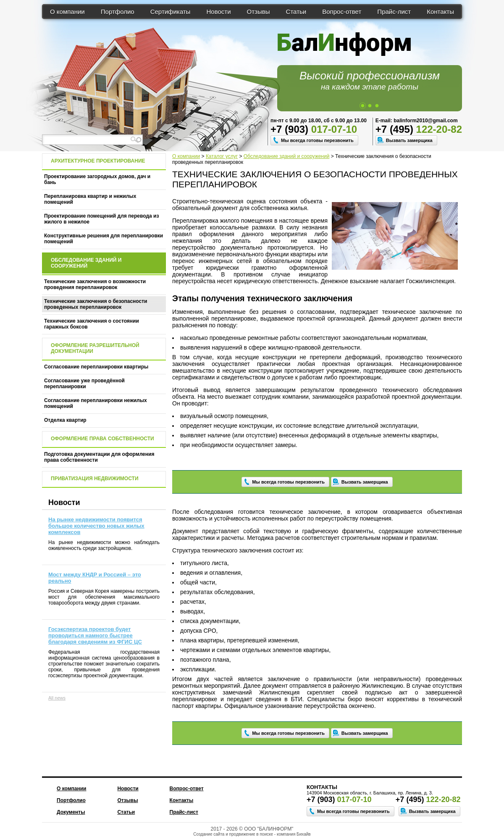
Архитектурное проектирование (98, 161)
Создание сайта (209, 834)
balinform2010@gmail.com (425, 121)
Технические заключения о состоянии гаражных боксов (92, 324)
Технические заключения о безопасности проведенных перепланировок (96, 304)
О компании (67, 12)
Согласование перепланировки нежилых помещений (96, 403)
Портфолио (118, 12)
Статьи (296, 12)
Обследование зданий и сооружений (287, 156)
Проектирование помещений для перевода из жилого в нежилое (101, 219)
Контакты (440, 12)
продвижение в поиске (251, 834)
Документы (71, 812)
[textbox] (92, 140)
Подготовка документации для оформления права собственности (99, 457)
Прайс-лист (394, 12)
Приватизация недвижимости (95, 479)
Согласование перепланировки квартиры (96, 367)
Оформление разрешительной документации (95, 348)
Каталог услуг (222, 156)
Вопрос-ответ (342, 12)
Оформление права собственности (102, 439)
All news (57, 698)
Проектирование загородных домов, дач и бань (97, 179)
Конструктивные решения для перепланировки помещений (104, 239)
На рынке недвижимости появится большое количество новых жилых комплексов (96, 526)
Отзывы (259, 12)
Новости (218, 12)
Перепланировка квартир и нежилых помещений (90, 199)
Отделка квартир (65, 420)
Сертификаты (171, 12)
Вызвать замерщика (409, 140)
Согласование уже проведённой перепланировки (84, 384)
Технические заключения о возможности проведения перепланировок (95, 284)
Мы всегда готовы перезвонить (317, 140)
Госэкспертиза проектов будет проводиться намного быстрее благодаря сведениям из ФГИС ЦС (95, 635)
